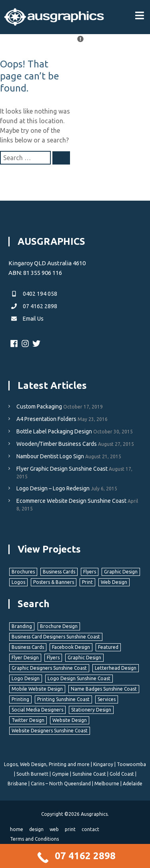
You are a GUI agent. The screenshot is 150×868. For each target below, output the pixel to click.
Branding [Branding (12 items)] (22, 626)
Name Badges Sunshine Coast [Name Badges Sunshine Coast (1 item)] (104, 689)
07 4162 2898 (33, 306)
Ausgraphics (94, 814)
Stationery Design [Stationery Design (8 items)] (91, 710)
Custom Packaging (39, 407)
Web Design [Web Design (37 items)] (114, 582)
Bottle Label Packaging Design (54, 431)
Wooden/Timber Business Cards (57, 444)
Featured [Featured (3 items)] (108, 647)
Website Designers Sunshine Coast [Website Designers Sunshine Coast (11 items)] (50, 731)
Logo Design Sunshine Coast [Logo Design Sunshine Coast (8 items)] (79, 678)
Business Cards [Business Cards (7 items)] (59, 572)
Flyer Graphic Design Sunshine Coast (62, 469)
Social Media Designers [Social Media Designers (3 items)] (37, 710)
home (17, 829)
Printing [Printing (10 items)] (20, 699)
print (70, 829)
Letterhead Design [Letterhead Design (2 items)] (116, 668)
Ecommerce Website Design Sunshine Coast (71, 501)
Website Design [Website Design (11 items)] (70, 720)
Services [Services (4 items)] (107, 699)
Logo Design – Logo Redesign (53, 488)
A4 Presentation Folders (46, 419)
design (36, 829)
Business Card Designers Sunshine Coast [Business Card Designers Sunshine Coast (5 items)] (56, 637)
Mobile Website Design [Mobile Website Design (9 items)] (37, 689)
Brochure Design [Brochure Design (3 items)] (59, 626)
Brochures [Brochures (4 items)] (23, 572)
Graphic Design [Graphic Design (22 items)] (121, 572)
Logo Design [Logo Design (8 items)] (26, 678)
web (54, 829)
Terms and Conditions (34, 839)
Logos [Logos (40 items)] (18, 582)
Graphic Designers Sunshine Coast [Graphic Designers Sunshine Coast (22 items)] (49, 668)
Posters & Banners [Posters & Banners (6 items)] (54, 582)
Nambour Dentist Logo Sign (50, 456)
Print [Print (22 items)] (87, 582)
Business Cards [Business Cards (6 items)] (28, 647)
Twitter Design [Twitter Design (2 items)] (28, 720)
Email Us (26, 319)
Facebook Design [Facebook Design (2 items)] (71, 647)
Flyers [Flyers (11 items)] (90, 572)
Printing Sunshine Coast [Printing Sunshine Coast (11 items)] (63, 699)
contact (90, 829)
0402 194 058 (33, 294)
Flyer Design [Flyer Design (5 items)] (25, 658)
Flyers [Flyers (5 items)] (53, 658)
